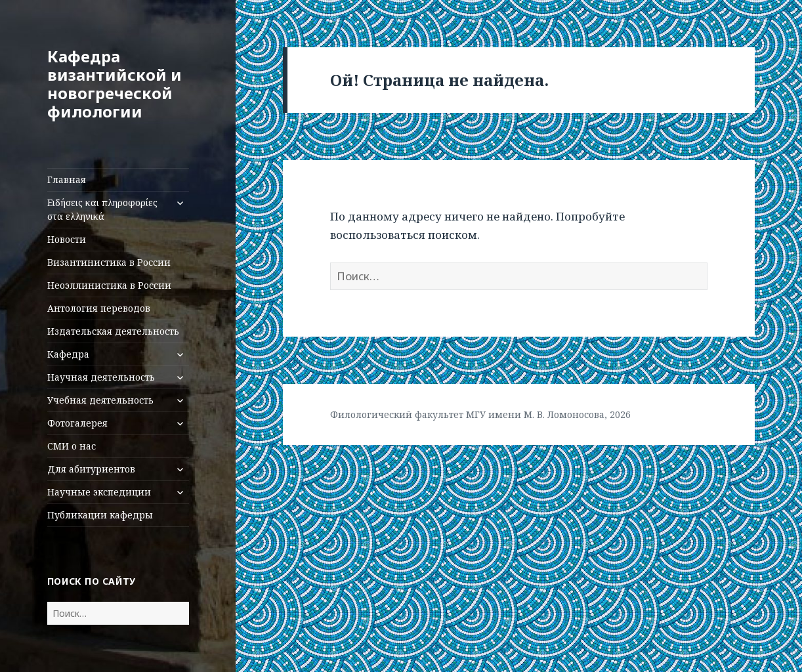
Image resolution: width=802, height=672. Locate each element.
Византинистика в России (109, 262)
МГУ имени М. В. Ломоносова (535, 414)
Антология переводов (99, 308)
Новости (67, 239)
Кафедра (68, 354)
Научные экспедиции (99, 492)
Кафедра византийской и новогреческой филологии (115, 84)
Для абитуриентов (91, 469)
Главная (67, 179)
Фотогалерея (77, 423)
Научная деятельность (101, 377)
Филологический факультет (397, 414)
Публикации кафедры (100, 515)
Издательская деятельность (113, 331)
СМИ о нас (72, 446)
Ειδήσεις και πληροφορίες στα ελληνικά (102, 209)
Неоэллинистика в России (109, 285)
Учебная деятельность (100, 400)
